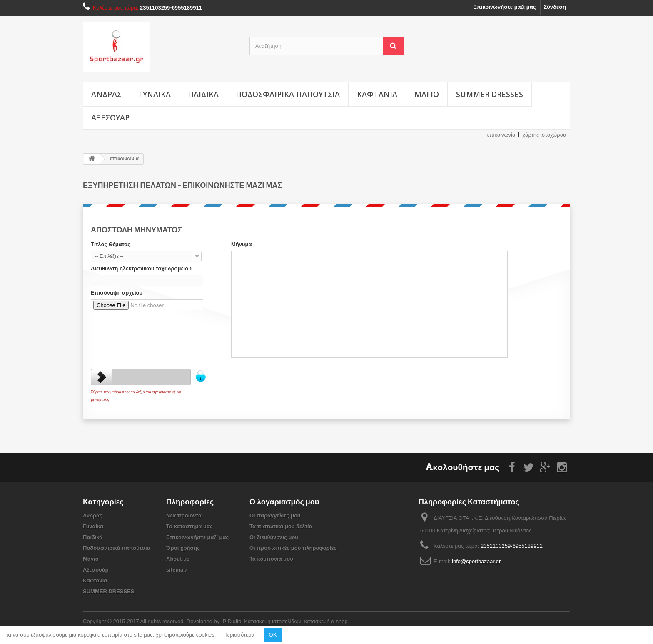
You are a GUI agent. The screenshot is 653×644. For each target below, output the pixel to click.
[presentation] (154, 329)
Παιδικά (203, 94)
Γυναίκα (155, 94)
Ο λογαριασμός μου (284, 502)
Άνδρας (106, 94)
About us (178, 559)
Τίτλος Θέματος (111, 244)
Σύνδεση (555, 7)
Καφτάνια (377, 94)
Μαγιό (427, 94)
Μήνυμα (242, 244)
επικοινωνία (501, 135)
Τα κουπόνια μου (271, 559)
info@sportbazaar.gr (476, 561)
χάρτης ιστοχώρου (544, 135)
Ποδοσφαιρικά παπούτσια (288, 94)
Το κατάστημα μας (189, 526)
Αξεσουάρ (110, 117)
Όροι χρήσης (183, 548)
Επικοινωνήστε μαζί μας (504, 7)
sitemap (176, 570)
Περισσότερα (239, 635)
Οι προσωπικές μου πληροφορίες (293, 548)
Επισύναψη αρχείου (117, 293)
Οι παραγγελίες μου (275, 515)
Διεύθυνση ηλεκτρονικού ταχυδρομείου (141, 268)
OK (273, 635)
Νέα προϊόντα (184, 515)
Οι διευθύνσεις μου (274, 537)
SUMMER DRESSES (490, 94)
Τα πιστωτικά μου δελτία (281, 526)
